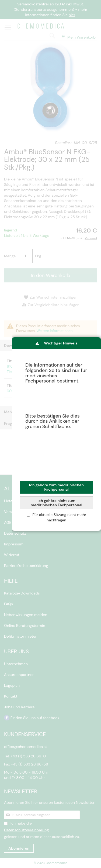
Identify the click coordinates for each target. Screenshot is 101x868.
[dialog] (56, 434)
